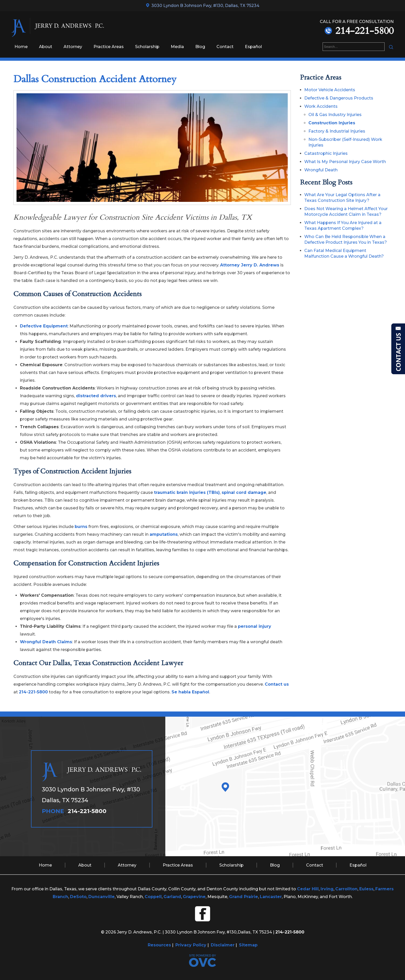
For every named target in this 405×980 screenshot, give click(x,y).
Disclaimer (223, 945)
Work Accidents (321, 106)
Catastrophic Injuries (326, 153)
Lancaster (271, 897)
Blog (200, 47)
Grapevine (194, 897)
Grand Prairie (244, 897)
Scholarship (147, 47)
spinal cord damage (244, 492)
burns (81, 527)
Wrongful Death (321, 170)
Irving (327, 889)
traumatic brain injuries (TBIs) (187, 492)
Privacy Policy (191, 945)
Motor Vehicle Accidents (330, 90)
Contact (225, 47)
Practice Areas (109, 47)
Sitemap (248, 945)
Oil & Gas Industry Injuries (335, 115)
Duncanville (102, 897)
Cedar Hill (308, 889)
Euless (366, 889)
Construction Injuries (332, 123)
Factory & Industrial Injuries (337, 131)
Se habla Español (190, 692)
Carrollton (346, 889)
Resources (159, 945)
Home (21, 47)
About (46, 47)
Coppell (153, 897)
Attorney (73, 47)
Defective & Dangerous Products (339, 98)
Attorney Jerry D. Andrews (250, 265)
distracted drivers (96, 396)
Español (253, 47)
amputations (164, 534)
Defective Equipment (44, 326)
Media (177, 47)
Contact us (277, 684)
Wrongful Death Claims (46, 642)
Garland (172, 897)
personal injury (255, 626)
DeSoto (78, 897)
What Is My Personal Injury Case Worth (345, 162)
